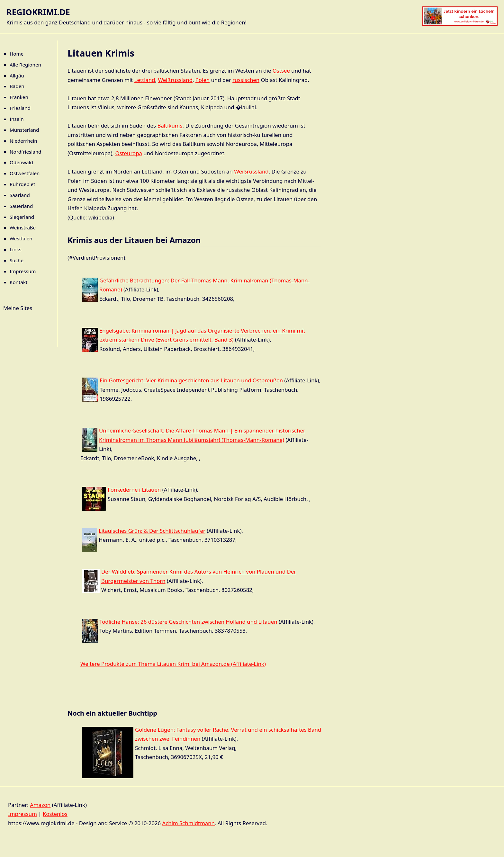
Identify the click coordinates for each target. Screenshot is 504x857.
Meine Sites (18, 308)
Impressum (23, 271)
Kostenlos (55, 814)
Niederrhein (23, 141)
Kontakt (19, 282)
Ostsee (281, 71)
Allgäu (17, 76)
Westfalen (21, 238)
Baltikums (170, 125)
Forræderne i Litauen (134, 490)
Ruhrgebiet (22, 184)
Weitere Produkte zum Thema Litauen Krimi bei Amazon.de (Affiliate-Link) (173, 664)
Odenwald (21, 162)
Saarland (20, 195)
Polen (203, 80)
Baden (17, 86)
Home (17, 54)
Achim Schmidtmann (189, 823)
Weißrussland (175, 80)
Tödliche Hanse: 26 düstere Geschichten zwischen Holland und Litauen (188, 622)
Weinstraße (23, 228)
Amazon (40, 805)
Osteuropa (129, 153)
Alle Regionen (25, 65)
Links (16, 249)
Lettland (145, 80)
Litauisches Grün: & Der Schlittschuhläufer (152, 531)
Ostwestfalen (25, 173)
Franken (19, 97)
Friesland (20, 108)
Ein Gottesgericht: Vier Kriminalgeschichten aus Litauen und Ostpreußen (191, 380)
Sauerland (21, 206)
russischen (246, 80)
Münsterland (24, 130)
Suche (17, 260)
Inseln (17, 119)
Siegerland (22, 217)
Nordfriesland (25, 152)
